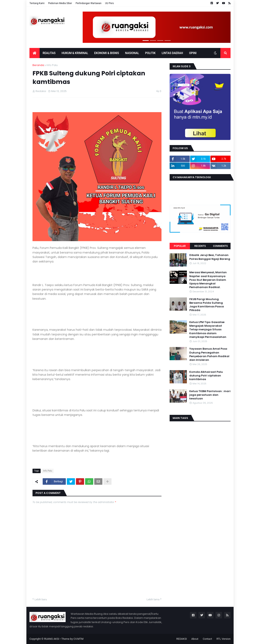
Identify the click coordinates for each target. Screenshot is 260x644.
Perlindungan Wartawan (88, 3)
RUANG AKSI (52, 639)
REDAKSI (182, 639)
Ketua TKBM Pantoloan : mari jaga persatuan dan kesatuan (210, 395)
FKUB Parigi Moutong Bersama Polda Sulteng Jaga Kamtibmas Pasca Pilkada (207, 305)
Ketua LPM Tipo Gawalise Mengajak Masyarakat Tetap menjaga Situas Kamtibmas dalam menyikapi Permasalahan (208, 330)
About (195, 639)
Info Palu (52, 65)
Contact (207, 639)
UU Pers (109, 3)
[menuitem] (35, 53)
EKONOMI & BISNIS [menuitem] (107, 53)
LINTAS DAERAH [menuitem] (172, 53)
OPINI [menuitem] (193, 53)
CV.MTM (79, 639)
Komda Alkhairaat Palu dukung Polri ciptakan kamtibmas (206, 376)
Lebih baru (41, 599)
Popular (180, 246)
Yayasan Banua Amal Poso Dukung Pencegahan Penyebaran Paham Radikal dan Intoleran (209, 354)
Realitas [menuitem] (49, 53)
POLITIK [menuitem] (150, 53)
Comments (220, 246)
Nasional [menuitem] (132, 53)
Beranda (38, 65)
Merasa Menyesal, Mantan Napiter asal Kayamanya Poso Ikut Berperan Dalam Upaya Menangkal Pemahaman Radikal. (208, 280)
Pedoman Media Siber (60, 3)
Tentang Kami (37, 3)
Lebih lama (153, 599)
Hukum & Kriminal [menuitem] (75, 53)
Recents (200, 246)
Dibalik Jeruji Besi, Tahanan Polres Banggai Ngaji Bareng (210, 257)
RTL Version (224, 639)
